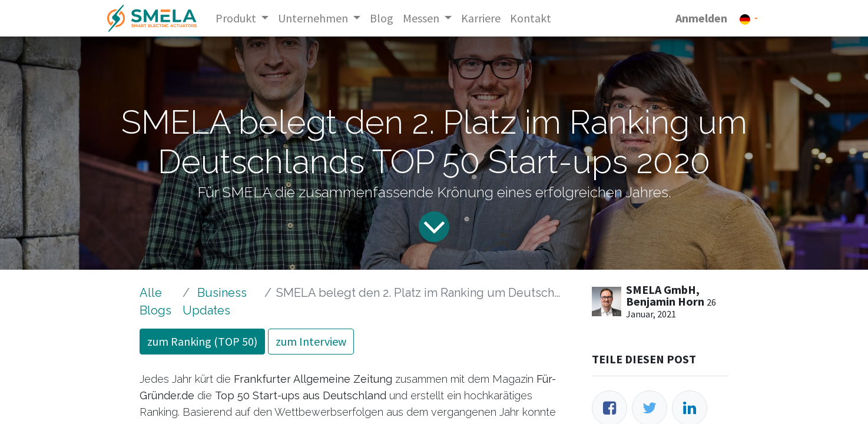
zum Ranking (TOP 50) (202, 341)
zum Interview (311, 341)
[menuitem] (382, 18)
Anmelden (701, 18)
